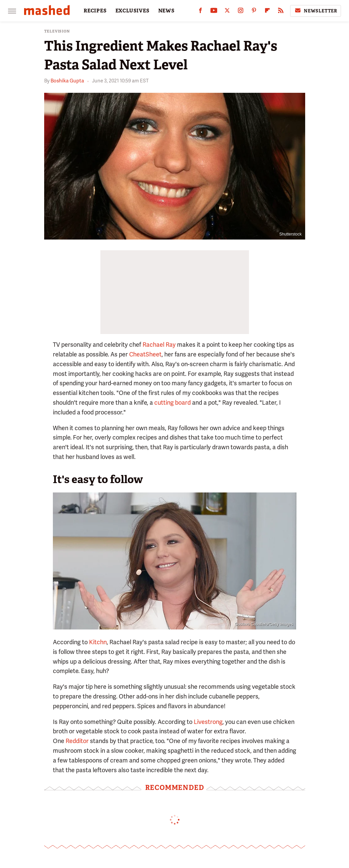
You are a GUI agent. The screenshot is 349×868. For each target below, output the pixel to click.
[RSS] (281, 12)
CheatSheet (145, 354)
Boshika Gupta (67, 81)
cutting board (172, 403)
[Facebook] (200, 12)
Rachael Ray (159, 345)
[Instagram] (241, 12)
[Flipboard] (267, 12)
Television (57, 31)
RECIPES (95, 11)
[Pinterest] (254, 12)
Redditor (77, 741)
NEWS (166, 11)
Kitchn (98, 642)
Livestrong (208, 722)
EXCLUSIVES (133, 11)
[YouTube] (214, 12)
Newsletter (316, 11)
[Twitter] (227, 12)
